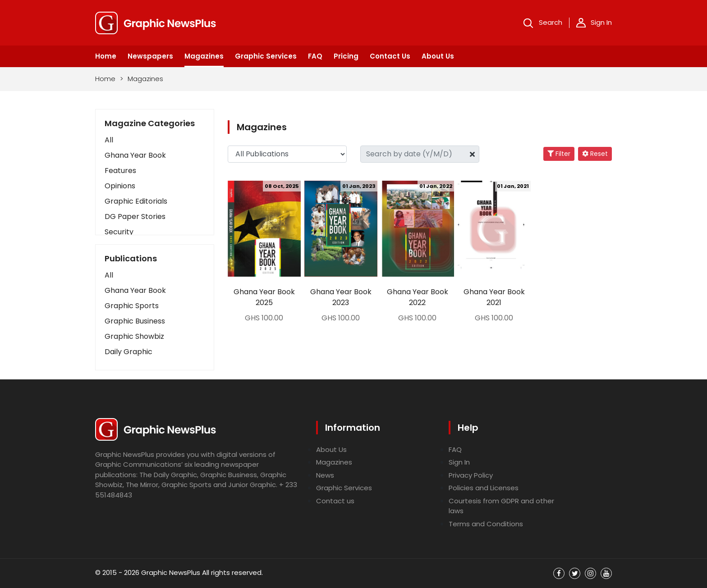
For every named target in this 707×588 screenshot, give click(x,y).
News (325, 475)
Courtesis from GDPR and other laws (501, 506)
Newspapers (150, 56)
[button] (155, 275)
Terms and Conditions (486, 524)
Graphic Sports (132, 306)
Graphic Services (266, 56)
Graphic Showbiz (134, 336)
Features (120, 171)
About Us (438, 56)
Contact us (335, 501)
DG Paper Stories (135, 217)
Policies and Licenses (484, 488)
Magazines (204, 56)
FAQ (315, 56)
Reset (595, 154)
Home (106, 56)
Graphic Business (135, 321)
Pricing (346, 56)
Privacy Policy (471, 475)
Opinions (120, 186)
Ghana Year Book (135, 155)
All (109, 140)
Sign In (594, 23)
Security (119, 232)
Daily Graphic (129, 352)
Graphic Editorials (136, 201)
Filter (559, 154)
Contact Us (390, 56)
